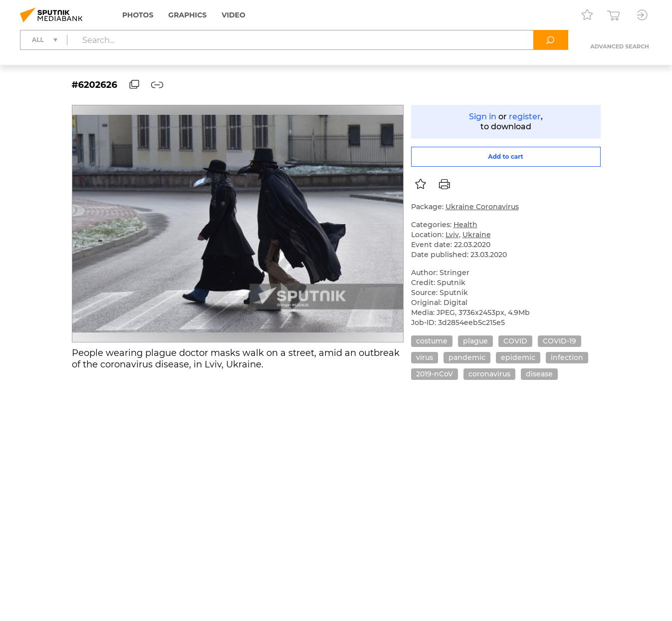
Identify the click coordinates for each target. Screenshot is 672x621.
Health (465, 225)
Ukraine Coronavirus (482, 207)
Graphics (187, 15)
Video (233, 15)
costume (432, 341)
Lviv (452, 235)
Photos (138, 15)
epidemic (518, 357)
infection (567, 357)
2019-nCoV (435, 374)
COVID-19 (560, 341)
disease (539, 374)
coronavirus (489, 374)
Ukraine (477, 235)
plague (475, 341)
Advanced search (620, 46)
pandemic (467, 357)
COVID (515, 341)
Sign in (483, 117)
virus (425, 357)
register (525, 117)
